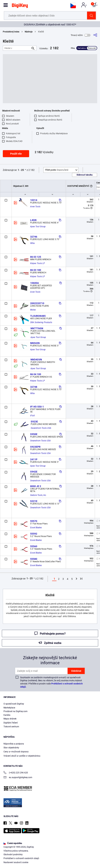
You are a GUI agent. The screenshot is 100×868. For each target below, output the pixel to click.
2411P (34, 459)
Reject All (70, 862)
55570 (34, 521)
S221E (34, 501)
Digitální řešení (11, 723)
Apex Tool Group (38, 227)
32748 (34, 387)
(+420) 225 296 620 (16, 773)
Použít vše (16, 154)
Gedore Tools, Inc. (38, 495)
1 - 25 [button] (21, 170)
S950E (34, 434)
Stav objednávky (11, 748)
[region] (50, 852)
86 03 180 (36, 270)
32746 (34, 237)
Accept (46, 862)
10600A (34, 283)
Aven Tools (35, 207)
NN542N (35, 343)
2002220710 (37, 303)
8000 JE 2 (36, 486)
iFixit (32, 416)
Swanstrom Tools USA (41, 428)
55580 (34, 559)
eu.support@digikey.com (18, 778)
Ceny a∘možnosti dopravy (16, 752)
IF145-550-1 (37, 407)
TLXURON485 (38, 316)
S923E (34, 422)
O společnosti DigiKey (14, 704)
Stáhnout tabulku (85, 175)
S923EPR (35, 447)
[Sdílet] (95, 35)
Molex (33, 310)
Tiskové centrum (11, 727)
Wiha (32, 243)
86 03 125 (36, 257)
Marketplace (9, 708)
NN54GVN (36, 360)
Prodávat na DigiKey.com (16, 711)
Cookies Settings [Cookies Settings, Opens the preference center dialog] (22, 862)
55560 (34, 546)
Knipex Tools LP (37, 263)
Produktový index (11, 32)
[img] (20, 6)
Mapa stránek (10, 719)
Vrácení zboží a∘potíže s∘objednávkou (22, 756)
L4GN (33, 220)
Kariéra (7, 715)
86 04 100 (36, 374)
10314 (34, 200)
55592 (34, 534)
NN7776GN (37, 328)
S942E (34, 472)
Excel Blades (36, 528)
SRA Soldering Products (41, 322)
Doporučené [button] (57, 170)
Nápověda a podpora (14, 744)
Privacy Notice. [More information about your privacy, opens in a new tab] (26, 855)
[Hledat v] (17, 48)
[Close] (94, 842)
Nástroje (29, 32)
